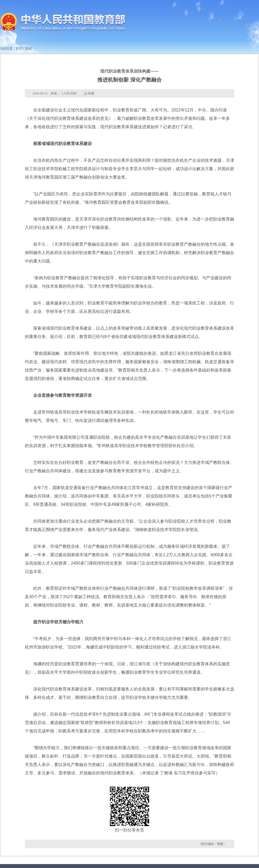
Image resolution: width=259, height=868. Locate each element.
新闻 (29, 49)
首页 (19, 49)
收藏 (91, 93)
